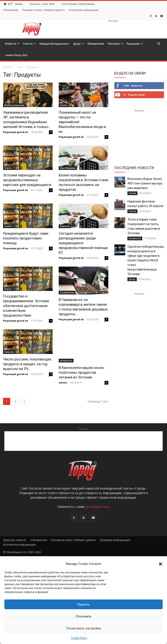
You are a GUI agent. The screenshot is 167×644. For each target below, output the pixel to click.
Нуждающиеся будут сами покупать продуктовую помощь (26, 238)
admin (63, 383)
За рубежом (67, 292)
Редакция (135, 44)
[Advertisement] (113, 29)
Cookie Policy (79, 638)
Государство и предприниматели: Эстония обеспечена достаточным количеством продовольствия (26, 306)
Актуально (66, 360)
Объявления (11, 10)
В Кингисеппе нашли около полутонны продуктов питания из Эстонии (81, 372)
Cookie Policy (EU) (16, 55)
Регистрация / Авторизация (78, 4)
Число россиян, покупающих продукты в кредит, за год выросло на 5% (27, 364)
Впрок (8, 168)
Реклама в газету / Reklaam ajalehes (43, 10)
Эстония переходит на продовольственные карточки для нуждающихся (27, 180)
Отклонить (84, 616)
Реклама (115, 44)
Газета (29, 44)
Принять (83, 604)
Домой (8, 67)
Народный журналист (54, 44)
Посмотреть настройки (84, 628)
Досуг (79, 44)
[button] (160, 564)
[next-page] (25, 401)
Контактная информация (83, 10)
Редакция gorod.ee (16, 132)
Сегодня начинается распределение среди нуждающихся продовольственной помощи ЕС (83, 243)
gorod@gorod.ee (98, 507)
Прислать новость (15, 540)
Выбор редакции (14, 105)
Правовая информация (115, 540)
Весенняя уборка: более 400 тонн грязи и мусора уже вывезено (145, 183)
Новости (12, 44)
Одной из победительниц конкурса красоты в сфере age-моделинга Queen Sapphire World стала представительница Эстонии (146, 260)
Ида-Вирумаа (68, 168)
